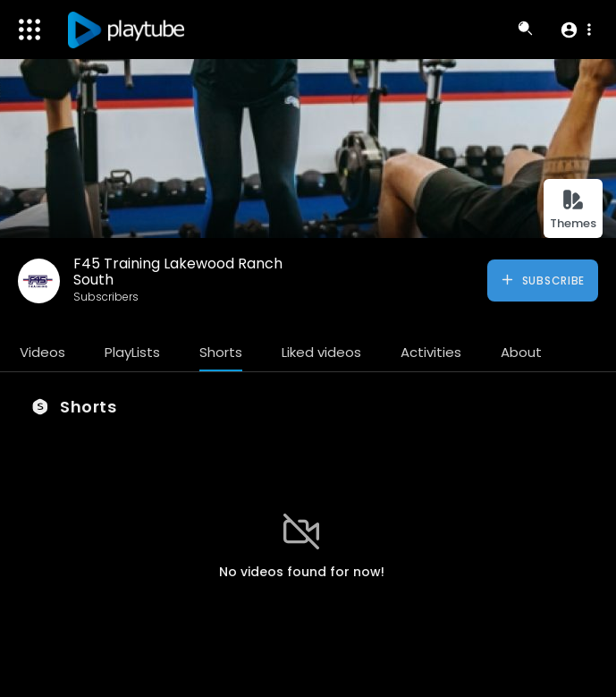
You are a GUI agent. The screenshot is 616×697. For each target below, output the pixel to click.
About (521, 352)
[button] (575, 30)
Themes (573, 210)
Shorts (221, 352)
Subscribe (542, 280)
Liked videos (321, 352)
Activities (431, 352)
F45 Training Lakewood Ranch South (178, 272)
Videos (42, 352)
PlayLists (132, 352)
